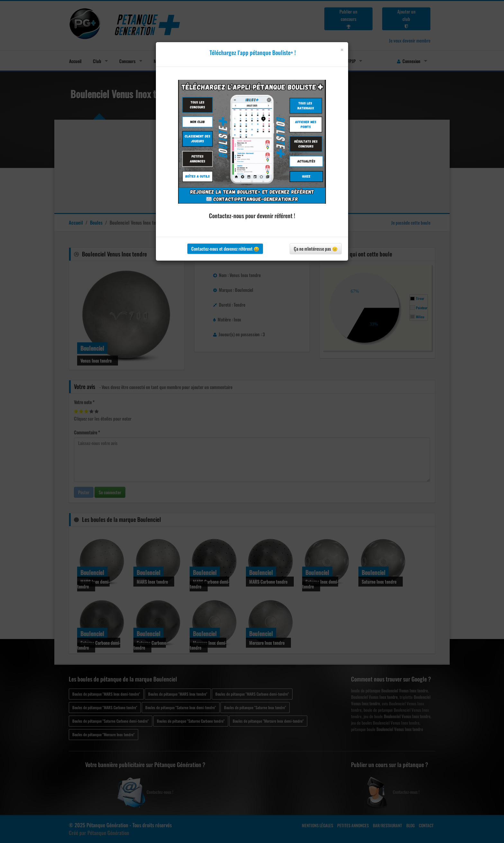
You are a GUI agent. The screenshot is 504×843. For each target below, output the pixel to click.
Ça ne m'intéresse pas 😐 (316, 249)
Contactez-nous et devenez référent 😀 (225, 249)
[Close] (342, 50)
